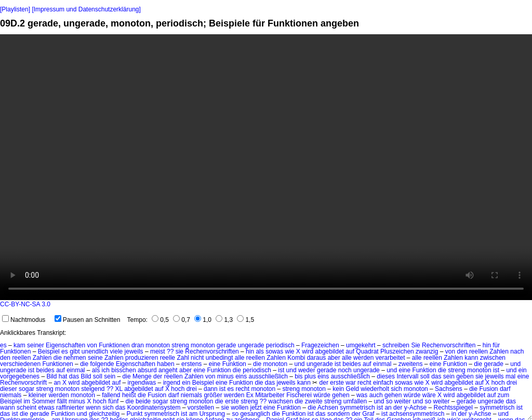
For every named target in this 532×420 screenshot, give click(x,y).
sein (110, 376)
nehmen (75, 358)
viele (117, 351)
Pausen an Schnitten (88, 320)
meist (158, 351)
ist (338, 364)
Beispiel (49, 351)
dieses (386, 376)
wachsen (281, 401)
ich (106, 370)
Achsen (328, 408)
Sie (415, 345)
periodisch (280, 345)
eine (215, 364)
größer (213, 395)
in (454, 414)
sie (179, 351)
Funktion (234, 364)
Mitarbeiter (270, 395)
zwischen (493, 358)
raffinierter (70, 408)
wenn (93, 408)
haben (165, 364)
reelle (168, 358)
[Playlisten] (15, 9)
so (235, 414)
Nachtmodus (24, 320)
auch (376, 395)
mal (510, 376)
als (260, 351)
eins (241, 376)
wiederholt (375, 389)
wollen (240, 408)
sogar (26, 389)
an (57, 383)
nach (517, 351)
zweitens (411, 364)
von (92, 345)
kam (19, 345)
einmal (382, 364)
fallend (111, 395)
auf (350, 351)
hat (63, 376)
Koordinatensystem (154, 408)
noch (345, 370)
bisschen (123, 370)
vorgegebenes (20, 376)
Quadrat (367, 351)
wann (8, 408)
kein (338, 389)
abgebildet (330, 351)
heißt (129, 395)
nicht (197, 358)
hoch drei (504, 383)
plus (310, 376)
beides (351, 364)
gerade (226, 345)
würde (322, 395)
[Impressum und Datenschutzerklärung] (86, 9)
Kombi (296, 358)
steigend (93, 389)
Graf (368, 414)
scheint (26, 408)
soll (98, 376)
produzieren (142, 358)
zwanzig (427, 351)
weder (307, 370)
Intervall (407, 376)
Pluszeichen (397, 351)
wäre (429, 395)
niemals (11, 395)
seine (95, 358)
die (58, 358)
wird (308, 351)
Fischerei (299, 395)
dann (211, 389)
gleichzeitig (104, 414)
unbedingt (220, 358)
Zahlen (499, 351)
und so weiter (392, 401)
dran (138, 345)
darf (505, 389)
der (158, 376)
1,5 (245, 320)
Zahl (183, 358)
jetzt (256, 408)
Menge (142, 376)
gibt (75, 351)
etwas (46, 408)
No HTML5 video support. (266, 167)
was (362, 395)
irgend (172, 383)
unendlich (95, 351)
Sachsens (449, 389)
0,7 (182, 320)
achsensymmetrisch (417, 414)
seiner (36, 345)
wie (289, 351)
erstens (191, 364)
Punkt (135, 414)
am (194, 414)
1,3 (224, 320)
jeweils (134, 351)
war (350, 383)
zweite (314, 401)
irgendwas (142, 383)
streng (180, 345)
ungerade (251, 345)
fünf (113, 401)
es (3, 345)
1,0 (203, 320)
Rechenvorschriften (449, 345)
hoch (100, 401)
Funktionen (114, 345)
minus (225, 376)
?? (170, 351)
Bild (51, 376)
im (27, 401)
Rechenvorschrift (23, 383)
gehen (341, 395)
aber (334, 358)
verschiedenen (20, 364)
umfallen (355, 401)
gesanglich (255, 414)
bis (298, 376)
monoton (158, 345)
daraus (317, 358)
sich (396, 389)
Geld (353, 389)
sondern (338, 414)
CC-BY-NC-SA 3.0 (25, 304)
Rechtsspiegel (453, 408)
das (74, 376)
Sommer (43, 401)
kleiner (38, 395)
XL (119, 389)
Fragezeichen (320, 345)
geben (465, 376)
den (462, 351)
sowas (274, 351)
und (300, 364)
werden (363, 358)
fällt (62, 401)
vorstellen (201, 408)
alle (240, 358)
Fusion (489, 389)
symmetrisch (357, 408)
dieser (9, 389)
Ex (250, 395)
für (496, 345)
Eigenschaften (65, 345)
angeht (168, 370)
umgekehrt (361, 345)
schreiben (396, 345)
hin (487, 345)
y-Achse (415, 408)
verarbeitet (390, 358)
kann (471, 358)
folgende (102, 364)
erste (337, 383)
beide (143, 401)
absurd (147, 370)
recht (364, 383)
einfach (383, 383)
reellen (478, 351)
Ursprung (212, 414)
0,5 (160, 320)
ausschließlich (268, 376)
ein (523, 370)
